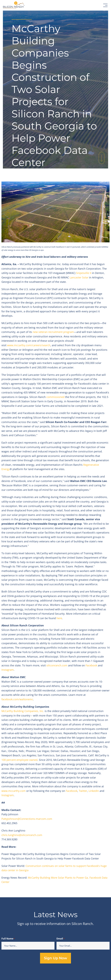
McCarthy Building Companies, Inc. (23, 711)
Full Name (8, 939)
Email (60, 939)
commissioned (55, 397)
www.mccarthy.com (14, 791)
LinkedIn (94, 791)
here (59, 618)
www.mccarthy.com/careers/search (29, 345)
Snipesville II (84, 273)
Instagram (8, 670)
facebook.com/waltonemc (17, 699)
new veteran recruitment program (53, 332)
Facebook (91, 665)
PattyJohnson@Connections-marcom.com (27, 819)
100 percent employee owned (19, 760)
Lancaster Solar (79, 277)
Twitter (83, 791)
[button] (105, 5)
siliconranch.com (57, 665)
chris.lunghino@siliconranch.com (22, 835)
